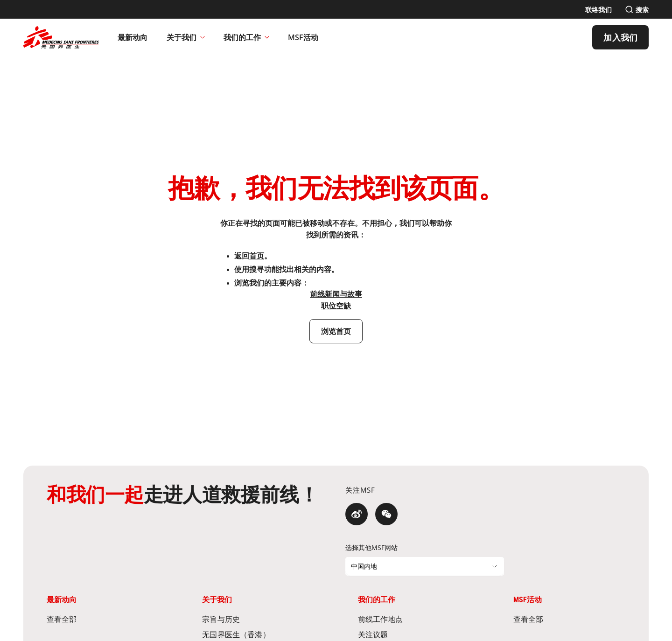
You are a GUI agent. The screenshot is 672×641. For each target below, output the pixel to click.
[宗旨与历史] (258, 619)
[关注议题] (414, 634)
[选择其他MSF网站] (425, 566)
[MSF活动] (303, 37)
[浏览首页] (336, 331)
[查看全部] (103, 619)
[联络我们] (598, 10)
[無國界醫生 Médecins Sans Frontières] (61, 37)
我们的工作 (246, 37)
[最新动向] (133, 37)
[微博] (357, 514)
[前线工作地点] (414, 619)
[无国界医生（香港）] (258, 634)
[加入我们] (620, 37)
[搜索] (637, 10)
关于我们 (186, 37)
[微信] (386, 514)
